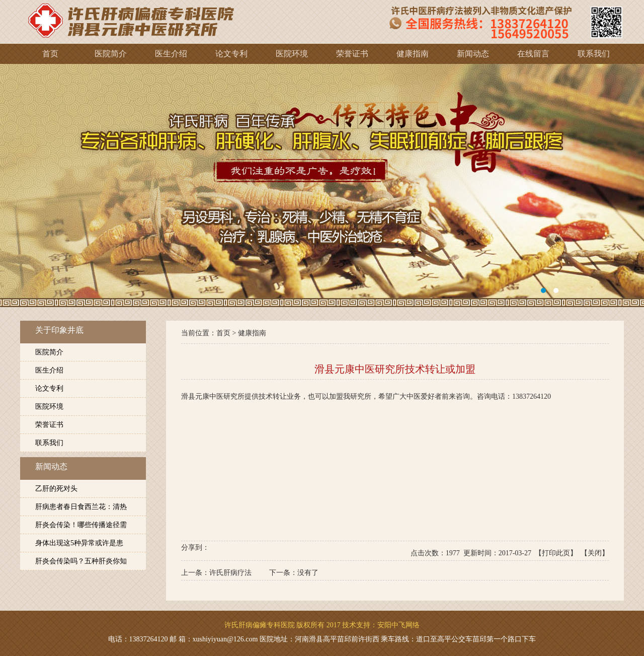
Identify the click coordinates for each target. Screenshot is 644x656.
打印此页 (556, 553)
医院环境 (49, 407)
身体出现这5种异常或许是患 (79, 543)
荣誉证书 (49, 425)
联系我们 (49, 443)
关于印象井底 (59, 330)
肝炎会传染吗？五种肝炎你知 (81, 561)
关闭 (595, 553)
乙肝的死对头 (56, 489)
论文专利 (49, 388)
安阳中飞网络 (398, 625)
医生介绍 (49, 370)
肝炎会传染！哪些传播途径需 (81, 525)
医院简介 (49, 352)
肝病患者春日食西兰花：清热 (81, 507)
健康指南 (252, 333)
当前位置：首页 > (210, 333)
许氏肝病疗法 (230, 573)
